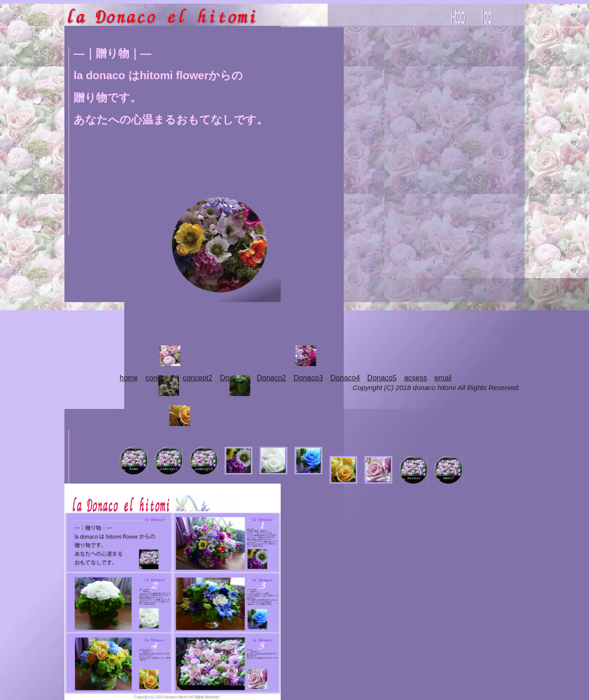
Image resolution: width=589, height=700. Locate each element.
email (443, 378)
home (129, 378)
